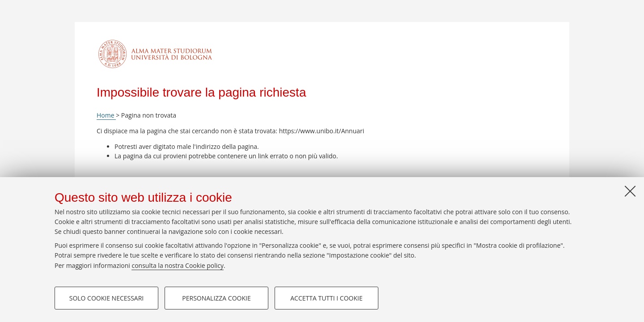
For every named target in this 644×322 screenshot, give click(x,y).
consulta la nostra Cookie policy (178, 265)
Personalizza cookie (216, 298)
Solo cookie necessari (107, 298)
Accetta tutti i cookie (326, 298)
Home (106, 115)
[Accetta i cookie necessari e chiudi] (630, 191)
